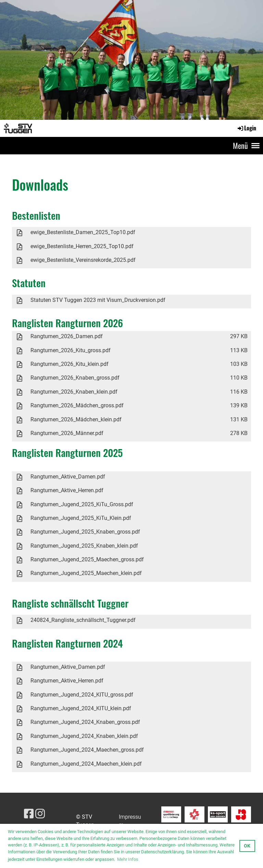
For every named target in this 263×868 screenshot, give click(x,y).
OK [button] (247, 846)
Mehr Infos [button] (128, 859)
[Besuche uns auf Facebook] (29, 814)
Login (246, 128)
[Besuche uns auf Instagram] (40, 814)
